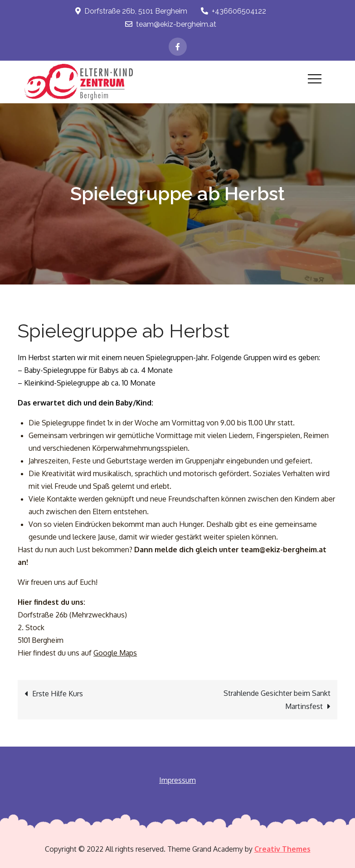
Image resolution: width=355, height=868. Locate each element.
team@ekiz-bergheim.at (171, 24)
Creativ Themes (282, 849)
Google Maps (115, 653)
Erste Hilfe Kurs (58, 694)
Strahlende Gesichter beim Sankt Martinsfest (277, 700)
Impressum (177, 780)
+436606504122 (233, 11)
